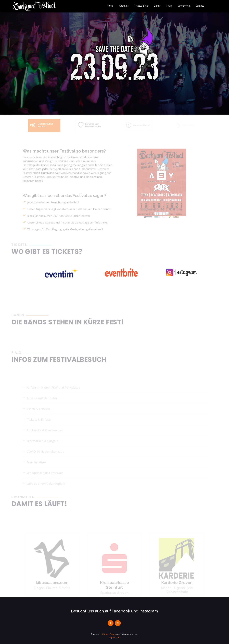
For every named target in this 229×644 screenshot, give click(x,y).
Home (110, 6)
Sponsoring (184, 6)
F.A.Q (169, 6)
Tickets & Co (141, 6)
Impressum (114, 637)
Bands (157, 6)
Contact (200, 6)
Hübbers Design (109, 634)
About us (124, 6)
